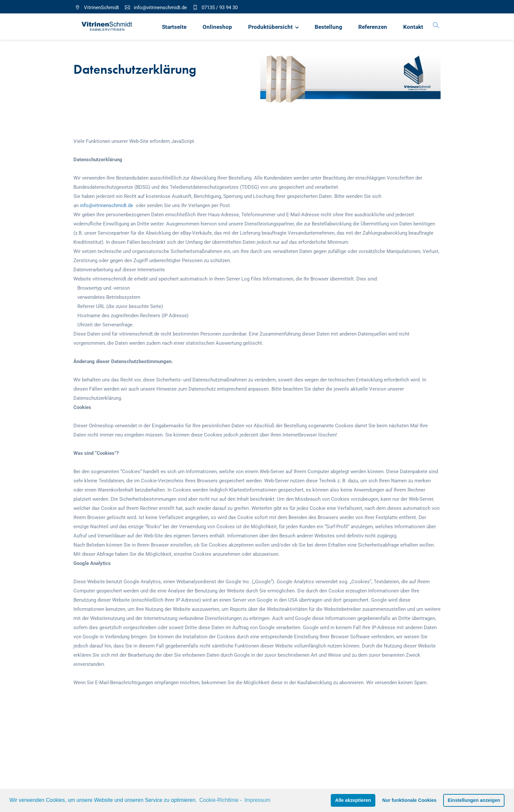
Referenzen (373, 27)
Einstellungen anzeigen (474, 800)
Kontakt (413, 27)
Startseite (174, 27)
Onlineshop (217, 27)
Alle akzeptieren (353, 800)
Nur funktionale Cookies (409, 800)
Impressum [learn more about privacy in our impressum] (257, 800)
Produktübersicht (270, 27)
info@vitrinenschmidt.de (107, 205)
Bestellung (328, 27)
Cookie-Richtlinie (219, 800)
